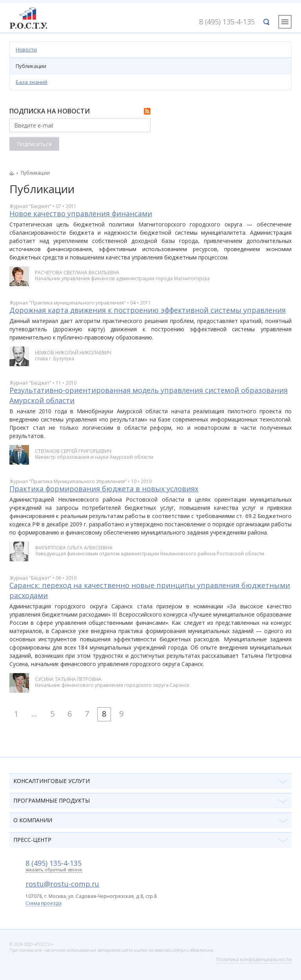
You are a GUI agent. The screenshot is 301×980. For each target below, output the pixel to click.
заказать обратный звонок (54, 870)
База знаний (32, 82)
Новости (26, 49)
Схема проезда (44, 904)
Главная (14, 173)
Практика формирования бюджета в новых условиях (104, 489)
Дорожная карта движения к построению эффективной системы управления (148, 310)
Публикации (31, 66)
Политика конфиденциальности (254, 959)
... (34, 714)
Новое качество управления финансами (81, 214)
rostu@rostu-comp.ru (62, 884)
